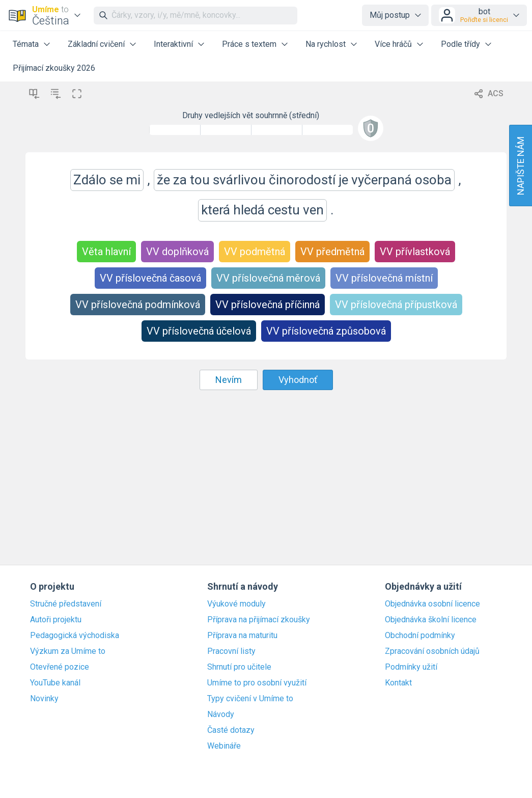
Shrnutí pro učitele (239, 667)
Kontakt (398, 683)
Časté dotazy (231, 730)
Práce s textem (249, 44)
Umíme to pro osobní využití (257, 683)
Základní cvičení (96, 44)
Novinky (44, 699)
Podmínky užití (411, 667)
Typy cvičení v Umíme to (250, 699)
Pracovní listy (231, 651)
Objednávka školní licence (431, 620)
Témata (26, 44)
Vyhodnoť (298, 380)
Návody (221, 714)
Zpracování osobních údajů (432, 651)
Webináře (224, 746)
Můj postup (390, 15)
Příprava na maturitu (242, 636)
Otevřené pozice (60, 667)
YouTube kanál (55, 683)
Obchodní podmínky (420, 636)
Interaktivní (173, 44)
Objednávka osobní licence (432, 604)
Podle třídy (460, 44)
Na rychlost (326, 44)
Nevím (229, 380)
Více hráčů (393, 44)
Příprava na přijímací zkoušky (259, 620)
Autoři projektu (56, 620)
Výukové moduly (236, 604)
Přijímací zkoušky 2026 (54, 68)
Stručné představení (66, 604)
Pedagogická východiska (75, 636)
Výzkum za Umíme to (68, 651)
